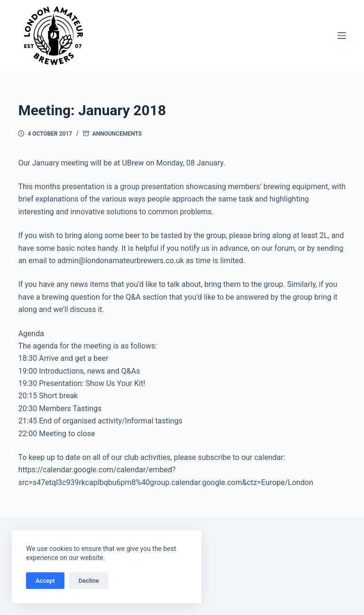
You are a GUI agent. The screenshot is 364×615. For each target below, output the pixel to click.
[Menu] (342, 36)
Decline (89, 581)
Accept (45, 581)
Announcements (117, 134)
